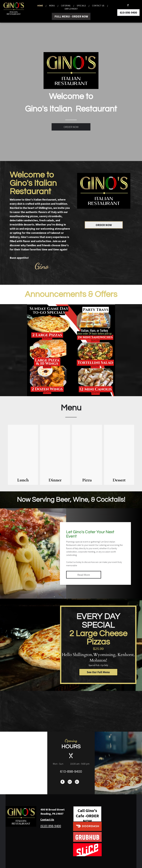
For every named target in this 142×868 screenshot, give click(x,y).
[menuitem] (40, 6)
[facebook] (128, 6)
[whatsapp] (77, 782)
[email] (70, 782)
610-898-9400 (71, 772)
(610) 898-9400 (51, 826)
